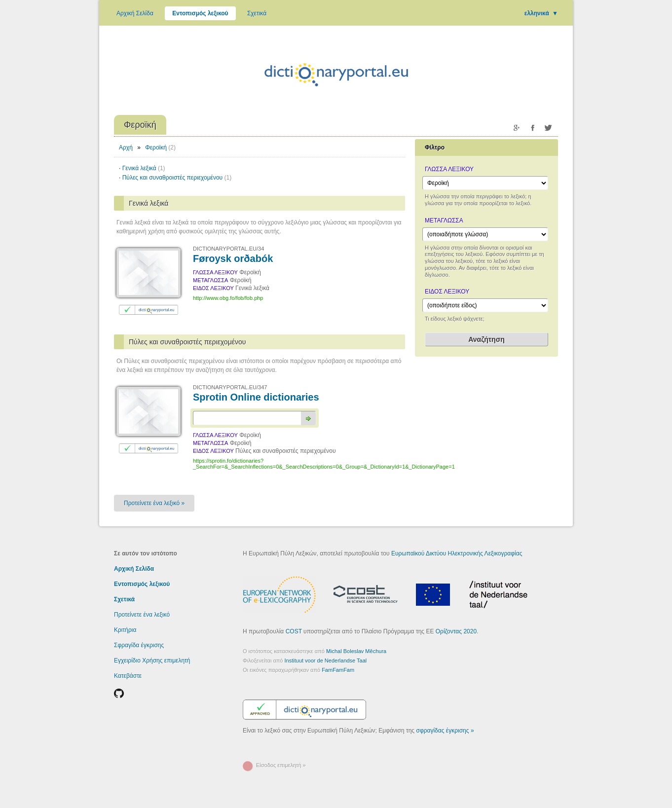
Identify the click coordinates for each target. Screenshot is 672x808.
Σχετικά (257, 13)
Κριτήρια (125, 630)
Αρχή (126, 147)
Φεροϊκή (156, 147)
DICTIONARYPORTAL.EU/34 (228, 249)
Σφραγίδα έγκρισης (139, 645)
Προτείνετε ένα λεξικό (142, 615)
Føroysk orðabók (233, 258)
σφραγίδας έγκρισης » (445, 731)
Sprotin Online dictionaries (256, 397)
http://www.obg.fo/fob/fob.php (228, 298)
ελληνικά (541, 13)
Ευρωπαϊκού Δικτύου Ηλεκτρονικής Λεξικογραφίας (457, 553)
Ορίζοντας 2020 (456, 631)
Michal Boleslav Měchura (356, 651)
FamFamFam (338, 670)
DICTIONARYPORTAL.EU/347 (230, 387)
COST (294, 631)
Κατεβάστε (128, 676)
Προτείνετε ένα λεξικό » (154, 503)
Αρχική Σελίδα (135, 13)
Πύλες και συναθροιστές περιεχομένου (177, 178)
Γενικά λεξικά (144, 168)
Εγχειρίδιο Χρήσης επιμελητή (152, 661)
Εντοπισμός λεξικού (200, 13)
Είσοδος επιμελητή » (281, 765)
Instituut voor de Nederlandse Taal (326, 661)
